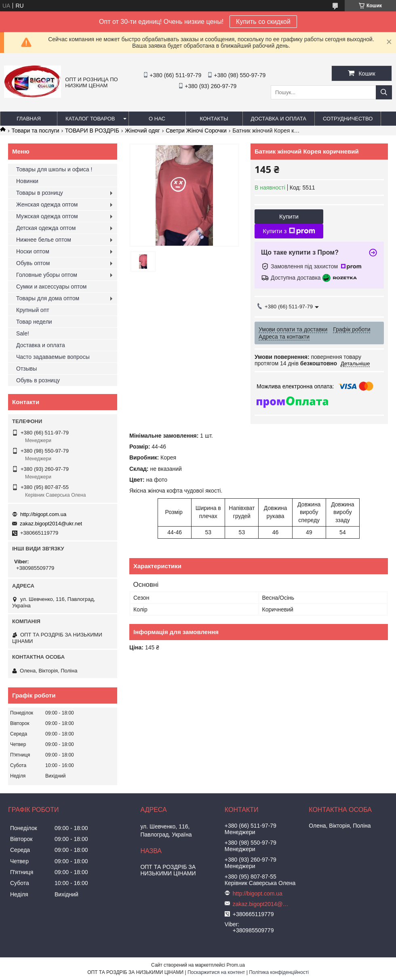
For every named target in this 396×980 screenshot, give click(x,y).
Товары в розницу (40, 193)
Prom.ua (236, 965)
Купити (289, 216)
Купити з (289, 231)
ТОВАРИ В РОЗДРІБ (92, 131)
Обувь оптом (33, 263)
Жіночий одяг (142, 131)
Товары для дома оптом (48, 298)
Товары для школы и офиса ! (54, 169)
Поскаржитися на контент (216, 972)
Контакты (214, 119)
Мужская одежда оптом (47, 216)
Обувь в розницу (38, 380)
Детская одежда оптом (46, 228)
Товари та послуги (35, 131)
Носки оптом (33, 251)
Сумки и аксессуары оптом (51, 287)
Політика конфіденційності (279, 972)
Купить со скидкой (263, 22)
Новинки (27, 181)
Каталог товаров (90, 119)
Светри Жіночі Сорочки (196, 131)
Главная (29, 119)
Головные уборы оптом (47, 275)
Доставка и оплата (279, 119)
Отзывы (26, 369)
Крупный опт (33, 310)
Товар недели (34, 322)
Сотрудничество (348, 119)
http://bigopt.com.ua (43, 514)
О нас (157, 119)
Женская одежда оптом (47, 204)
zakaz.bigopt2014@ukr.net (51, 524)
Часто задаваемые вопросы (53, 357)
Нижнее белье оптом (44, 240)
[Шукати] (384, 92)
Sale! (23, 333)
